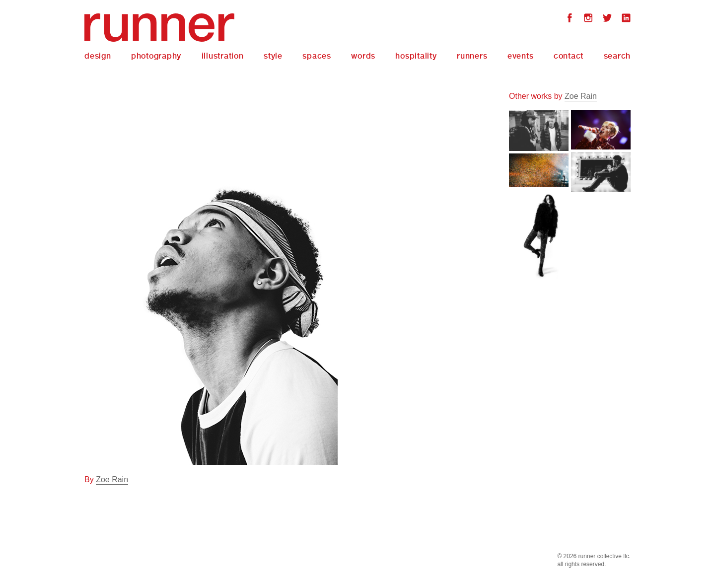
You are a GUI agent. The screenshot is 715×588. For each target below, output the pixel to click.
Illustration (223, 56)
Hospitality (416, 56)
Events (521, 56)
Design (98, 56)
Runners (472, 56)
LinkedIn (626, 19)
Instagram (588, 19)
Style (273, 56)
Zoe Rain (112, 479)
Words (363, 56)
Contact (569, 56)
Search (617, 56)
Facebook (570, 19)
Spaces (317, 56)
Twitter (607, 19)
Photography (156, 56)
